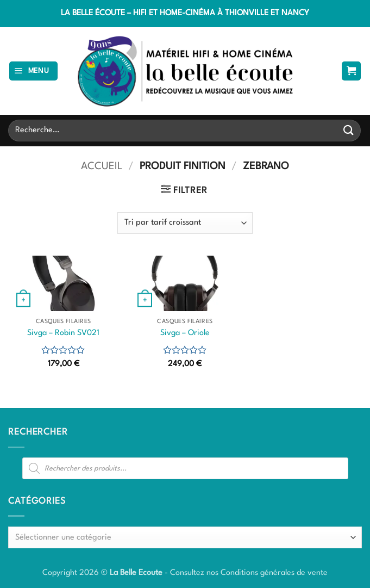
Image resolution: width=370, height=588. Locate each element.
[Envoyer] (349, 130)
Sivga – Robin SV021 (63, 333)
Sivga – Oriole (185, 333)
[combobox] (185, 537)
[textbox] (182, 538)
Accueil (102, 166)
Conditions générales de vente (274, 573)
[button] (34, 71)
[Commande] (185, 223)
